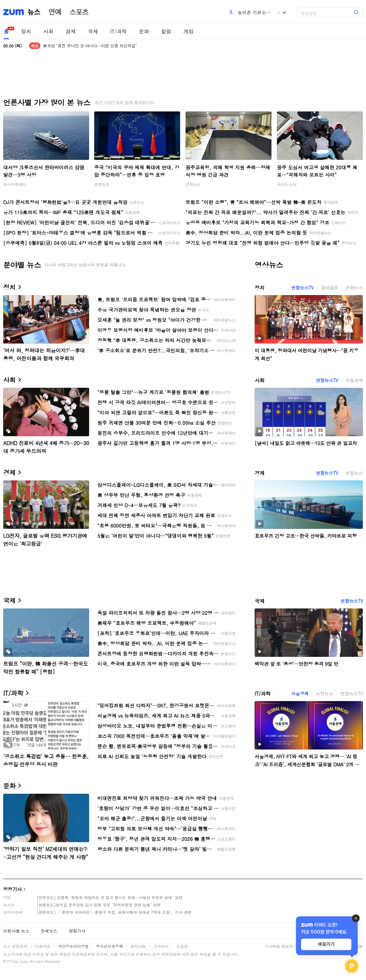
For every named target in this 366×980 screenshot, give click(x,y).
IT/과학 (118, 31)
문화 (144, 31)
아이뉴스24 (287, 184)
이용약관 (43, 946)
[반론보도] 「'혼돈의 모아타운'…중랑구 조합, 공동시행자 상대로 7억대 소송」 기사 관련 (114, 912)
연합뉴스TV (302, 288)
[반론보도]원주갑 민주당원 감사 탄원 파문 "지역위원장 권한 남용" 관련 (99, 905)
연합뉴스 (354, 288)
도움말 (182, 946)
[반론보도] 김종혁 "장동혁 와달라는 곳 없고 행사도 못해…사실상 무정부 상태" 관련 (109, 897)
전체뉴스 (49, 931)
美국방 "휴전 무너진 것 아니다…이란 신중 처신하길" (90, 46)
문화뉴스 (193, 184)
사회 (48, 31)
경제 (71, 31)
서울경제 (354, 380)
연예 (55, 12)
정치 (26, 31)
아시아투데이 (15, 184)
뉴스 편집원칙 (15, 946)
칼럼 (166, 31)
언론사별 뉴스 (16, 931)
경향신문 (102, 184)
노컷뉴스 (324, 693)
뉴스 (34, 12)
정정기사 (12, 889)
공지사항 (138, 946)
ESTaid (13, 961)
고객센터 (161, 946)
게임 (188, 31)
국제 (93, 31)
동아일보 (329, 288)
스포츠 (79, 12)
